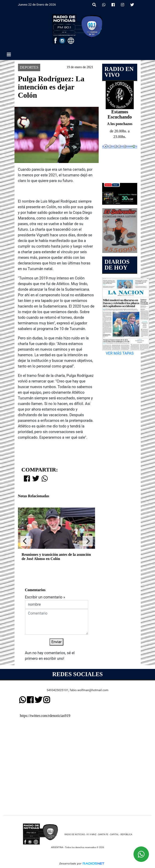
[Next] (88, 541)
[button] (94, 5)
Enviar (57, 642)
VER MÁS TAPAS (120, 353)
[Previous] (25, 541)
